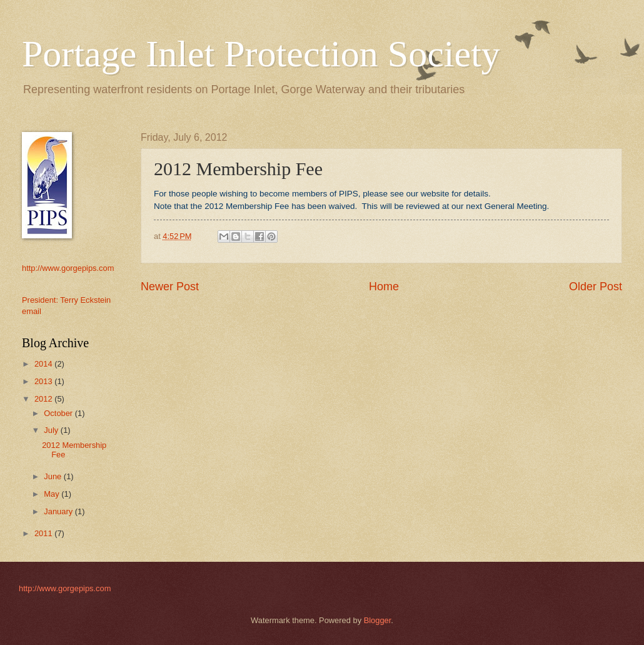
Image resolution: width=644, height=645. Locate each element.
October (59, 413)
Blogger (378, 620)
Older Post (596, 287)
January (59, 511)
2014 (44, 364)
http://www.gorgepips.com (68, 268)
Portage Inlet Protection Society (261, 54)
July (52, 430)
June (54, 476)
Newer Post (170, 287)
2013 (44, 381)
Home (384, 287)
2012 (44, 399)
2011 (44, 533)
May (53, 494)
